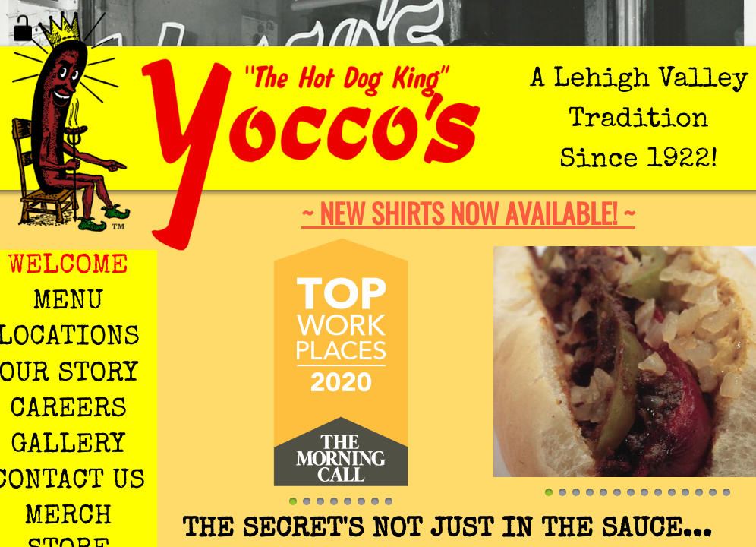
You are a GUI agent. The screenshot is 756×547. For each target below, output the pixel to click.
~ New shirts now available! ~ (468, 212)
